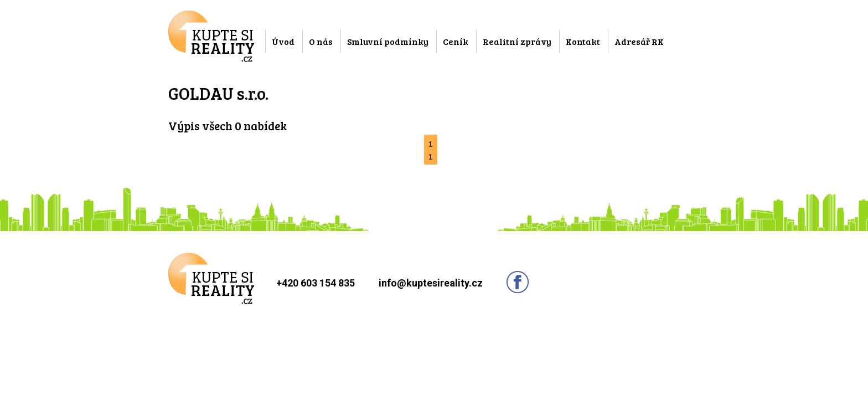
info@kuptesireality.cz (431, 283)
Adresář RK (639, 41)
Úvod (283, 41)
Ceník (456, 41)
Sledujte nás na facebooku (518, 282)
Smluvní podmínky (388, 41)
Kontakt (583, 41)
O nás (321, 41)
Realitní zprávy (517, 41)
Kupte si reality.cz (211, 36)
